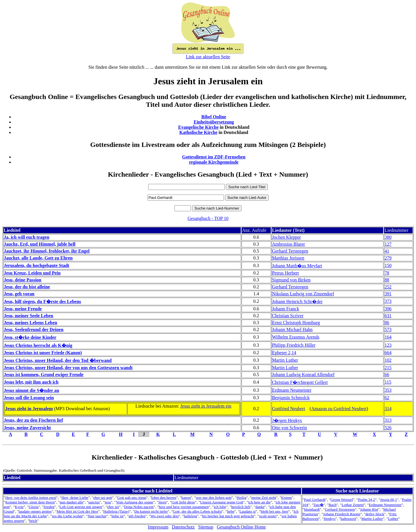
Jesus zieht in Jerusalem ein (206, 406)
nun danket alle (71, 502)
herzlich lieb (241, 507)
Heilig (241, 498)
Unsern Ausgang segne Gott (222, 502)
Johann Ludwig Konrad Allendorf (303, 375)
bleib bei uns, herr (274, 511)
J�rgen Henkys (287, 420)
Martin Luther (285, 360)
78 (387, 273)
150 (388, 265)
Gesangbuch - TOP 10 (208, 218)
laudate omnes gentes (35, 511)
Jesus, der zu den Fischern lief (33, 420)
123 (388, 345)
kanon (186, 498)
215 (388, 368)
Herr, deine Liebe (75, 498)
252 (388, 287)
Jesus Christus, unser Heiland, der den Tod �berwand (58, 360)
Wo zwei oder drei (165, 516)
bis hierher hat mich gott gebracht (228, 516)
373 (388, 301)
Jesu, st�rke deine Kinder (30, 337)
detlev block (375, 514)
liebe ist (118, 516)
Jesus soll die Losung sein (29, 398)
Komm (286, 498)
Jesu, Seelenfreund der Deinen (34, 330)
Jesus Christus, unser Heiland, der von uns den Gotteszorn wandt (68, 368)
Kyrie (19, 507)
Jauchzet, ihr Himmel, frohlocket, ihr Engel (47, 251)
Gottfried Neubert (289, 409)
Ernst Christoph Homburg (296, 323)
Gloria (34, 507)
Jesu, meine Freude (23, 309)
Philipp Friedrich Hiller (294, 345)
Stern (162, 502)
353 (388, 390)
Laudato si (248, 511)
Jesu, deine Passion (23, 280)
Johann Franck (286, 309)
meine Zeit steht (264, 498)
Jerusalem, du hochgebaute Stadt (37, 265)
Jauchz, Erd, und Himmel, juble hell (40, 244)
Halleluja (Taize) (116, 511)
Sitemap (206, 527)
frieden (49, 507)
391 (388, 294)
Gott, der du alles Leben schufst (197, 511)
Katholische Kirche (198, 132)
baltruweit (348, 519)
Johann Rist (369, 509)
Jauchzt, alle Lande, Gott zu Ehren (38, 258)
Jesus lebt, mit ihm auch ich (31, 382)
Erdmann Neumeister (292, 390)
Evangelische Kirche (198, 127)
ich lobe (220, 507)
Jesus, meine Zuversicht (27, 428)
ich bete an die (259, 502)
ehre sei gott (103, 498)
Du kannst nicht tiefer (151, 511)
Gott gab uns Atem (132, 498)
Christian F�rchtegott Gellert (300, 382)
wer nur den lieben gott (214, 498)
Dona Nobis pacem (139, 507)
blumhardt (312, 509)
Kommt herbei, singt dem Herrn (30, 502)
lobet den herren (164, 498)
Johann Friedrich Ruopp (342, 514)
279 (388, 258)
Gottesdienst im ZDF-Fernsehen (214, 157)
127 (388, 244)
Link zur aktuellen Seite (208, 57)
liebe (231, 511)
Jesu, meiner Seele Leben (28, 316)
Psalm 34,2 (366, 500)
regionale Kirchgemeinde (214, 162)
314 (388, 409)
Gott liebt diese (183, 502)
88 (387, 280)
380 (388, 237)
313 (388, 420)
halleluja (190, 516)
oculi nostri (268, 516)
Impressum (158, 527)
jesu (108, 502)
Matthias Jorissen (288, 258)
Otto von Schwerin (290, 428)
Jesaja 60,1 (389, 500)
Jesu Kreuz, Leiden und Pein (32, 273)
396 (388, 309)
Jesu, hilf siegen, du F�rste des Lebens (42, 302)
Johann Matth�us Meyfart (297, 266)
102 (388, 360)
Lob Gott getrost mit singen (81, 507)
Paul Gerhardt (315, 500)
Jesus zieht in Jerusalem (29, 409)
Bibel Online (214, 117)
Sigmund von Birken (291, 280)
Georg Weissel (342, 500)
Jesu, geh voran (19, 294)
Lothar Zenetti (353, 505)
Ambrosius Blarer (289, 244)
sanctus (94, 502)
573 (388, 330)
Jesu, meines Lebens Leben (30, 323)
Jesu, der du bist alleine (27, 287)
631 (388, 316)
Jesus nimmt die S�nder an (31, 390)
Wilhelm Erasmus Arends (296, 337)
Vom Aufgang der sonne (134, 502)
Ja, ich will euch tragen (27, 237)
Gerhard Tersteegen (290, 251)
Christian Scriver (288, 316)
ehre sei (113, 507)
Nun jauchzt (97, 516)
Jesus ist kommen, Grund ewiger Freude (44, 375)
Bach (333, 505)
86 (387, 323)
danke (260, 507)
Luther (393, 519)
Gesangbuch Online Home (241, 527)
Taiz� (318, 505)
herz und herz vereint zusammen (184, 507)
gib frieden (137, 516)
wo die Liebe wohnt (67, 516)
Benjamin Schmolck (291, 398)
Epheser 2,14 (284, 353)
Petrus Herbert (286, 273)
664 (388, 353)
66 (387, 375)
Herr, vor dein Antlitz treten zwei (31, 498)
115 (388, 382)
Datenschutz (183, 527)
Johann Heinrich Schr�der (297, 302)
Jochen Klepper (287, 237)
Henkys (330, 519)
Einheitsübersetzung (214, 122)
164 (388, 337)
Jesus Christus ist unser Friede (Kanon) (43, 353)
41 (387, 251)
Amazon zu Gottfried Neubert (339, 409)
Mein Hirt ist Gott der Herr (77, 511)
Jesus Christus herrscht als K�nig (38, 345)
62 (387, 398)
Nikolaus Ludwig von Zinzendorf (303, 294)
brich (33, 521)
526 (388, 428)
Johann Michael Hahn (292, 330)
